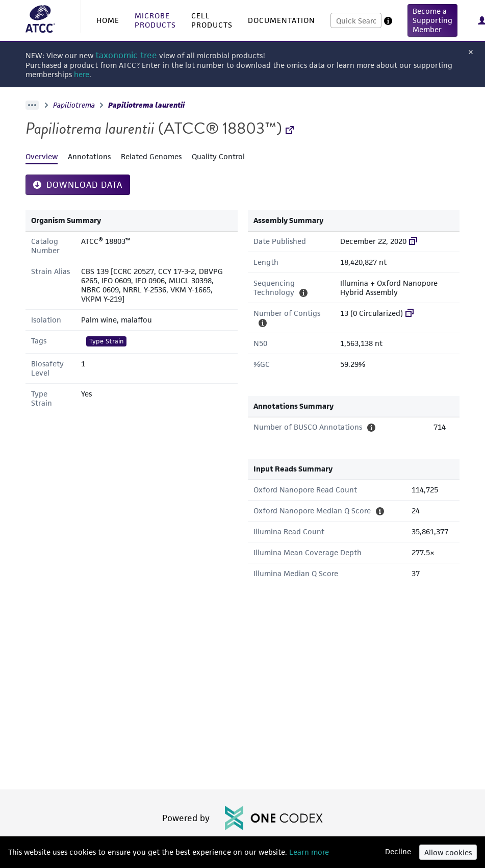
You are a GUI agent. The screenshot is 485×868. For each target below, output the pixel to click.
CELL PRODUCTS (212, 20)
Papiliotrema (74, 105)
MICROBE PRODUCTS (155, 20)
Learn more (308, 852)
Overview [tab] (42, 156)
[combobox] (356, 20)
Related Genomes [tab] (151, 156)
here (82, 74)
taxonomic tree (126, 55)
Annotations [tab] (89, 156)
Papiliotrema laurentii (146, 105)
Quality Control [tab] (218, 156)
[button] (432, 20)
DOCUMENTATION (282, 20)
